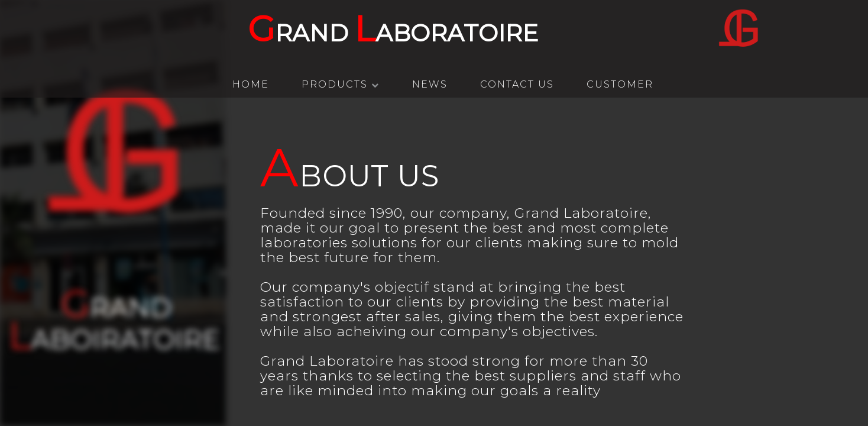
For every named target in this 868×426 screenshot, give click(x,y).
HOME (251, 84)
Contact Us (517, 84)
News (430, 84)
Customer (620, 84)
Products (341, 84)
